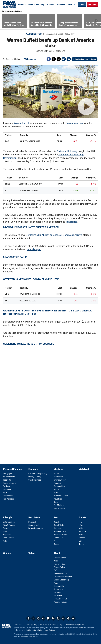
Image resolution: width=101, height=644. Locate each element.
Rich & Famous (9, 525)
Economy (40, 5)
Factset (81, 628)
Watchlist (61, 5)
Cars (5, 531)
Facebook (49, 59)
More (70, 5)
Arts (5, 541)
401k (5, 493)
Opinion (7, 553)
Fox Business (9, 4)
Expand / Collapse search (75, 5)
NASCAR (83, 531)
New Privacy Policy (32, 636)
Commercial (33, 525)
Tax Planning (8, 499)
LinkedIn (53, 618)
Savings (6, 486)
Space (56, 544)
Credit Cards (8, 480)
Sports (83, 517)
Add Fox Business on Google (86, 59)
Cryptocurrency (60, 480)
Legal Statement (51, 630)
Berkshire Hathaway (67, 151)
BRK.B (8, 184)
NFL (80, 522)
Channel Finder (60, 558)
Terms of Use (59, 564)
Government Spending (38, 474)
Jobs (56, 561)
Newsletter (63, 618)
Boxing (82, 535)
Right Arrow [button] (96, 21)
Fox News (58, 592)
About (57, 553)
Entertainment (9, 522)
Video (31, 553)
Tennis (82, 544)
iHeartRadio (73, 618)
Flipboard (48, 618)
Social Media (59, 525)
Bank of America (74, 123)
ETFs (56, 493)
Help (61, 625)
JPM (7, 294)
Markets (50, 5)
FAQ (55, 570)
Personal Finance (26, 5)
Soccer (82, 538)
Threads (59, 59)
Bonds (56, 489)
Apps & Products (61, 602)
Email (69, 59)
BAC (7, 141)
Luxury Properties (36, 528)
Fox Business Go (60, 599)
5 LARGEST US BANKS (15, 257)
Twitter (54, 59)
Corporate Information (63, 577)
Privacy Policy (59, 567)
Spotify (68, 618)
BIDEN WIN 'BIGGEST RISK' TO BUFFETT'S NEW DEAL (31, 227)
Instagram (38, 618)
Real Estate (34, 517)
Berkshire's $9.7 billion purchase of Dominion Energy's (54, 235)
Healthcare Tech (60, 535)
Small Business (35, 480)
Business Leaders (61, 496)
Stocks (56, 474)
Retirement (8, 496)
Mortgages (8, 474)
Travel (6, 528)
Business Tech (60, 531)
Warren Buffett (34, 34)
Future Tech (59, 538)
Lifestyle (8, 517)
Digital (56, 522)
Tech (56, 517)
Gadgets (57, 528)
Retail (56, 502)
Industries (58, 499)
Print (64, 59)
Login (82, 4)
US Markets (58, 477)
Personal (32, 522)
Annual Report (34, 249)
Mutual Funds (59, 508)
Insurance (7, 489)
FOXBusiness (30, 59)
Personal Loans (10, 483)
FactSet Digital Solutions (35, 630)
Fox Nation (58, 596)
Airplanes (7, 535)
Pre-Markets (59, 505)
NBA (81, 525)
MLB (81, 528)
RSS (58, 618)
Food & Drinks (9, 538)
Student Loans (9, 477)
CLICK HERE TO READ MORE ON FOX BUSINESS (29, 344)
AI (55, 541)
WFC (7, 301)
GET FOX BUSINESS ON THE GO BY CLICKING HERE (31, 279)
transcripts (71, 222)
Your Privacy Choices (48, 625)
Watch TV (92, 4)
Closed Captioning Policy (75, 625)
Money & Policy (35, 477)
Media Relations (60, 573)
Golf (81, 541)
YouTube (43, 618)
